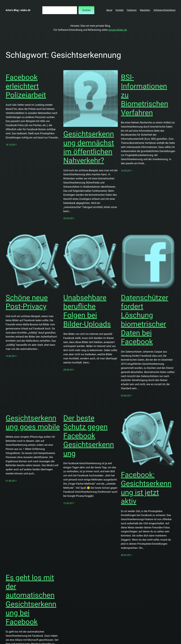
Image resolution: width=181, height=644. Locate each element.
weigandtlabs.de (118, 30)
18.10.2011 (11, 145)
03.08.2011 (126, 396)
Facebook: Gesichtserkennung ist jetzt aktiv (146, 488)
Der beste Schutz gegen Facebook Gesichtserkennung (89, 436)
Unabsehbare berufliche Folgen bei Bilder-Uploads (87, 311)
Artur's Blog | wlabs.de (18, 10)
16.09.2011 (126, 171)
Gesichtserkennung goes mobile (33, 422)
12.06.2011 (69, 503)
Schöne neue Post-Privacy (27, 302)
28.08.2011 (69, 370)
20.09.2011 (69, 218)
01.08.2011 (11, 481)
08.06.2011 (126, 555)
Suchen (86, 10)
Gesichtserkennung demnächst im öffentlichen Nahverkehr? (89, 147)
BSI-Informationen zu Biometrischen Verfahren (145, 95)
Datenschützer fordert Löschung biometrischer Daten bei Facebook (145, 320)
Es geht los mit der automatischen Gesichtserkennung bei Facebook (31, 600)
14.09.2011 (11, 356)
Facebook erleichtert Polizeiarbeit (26, 86)
